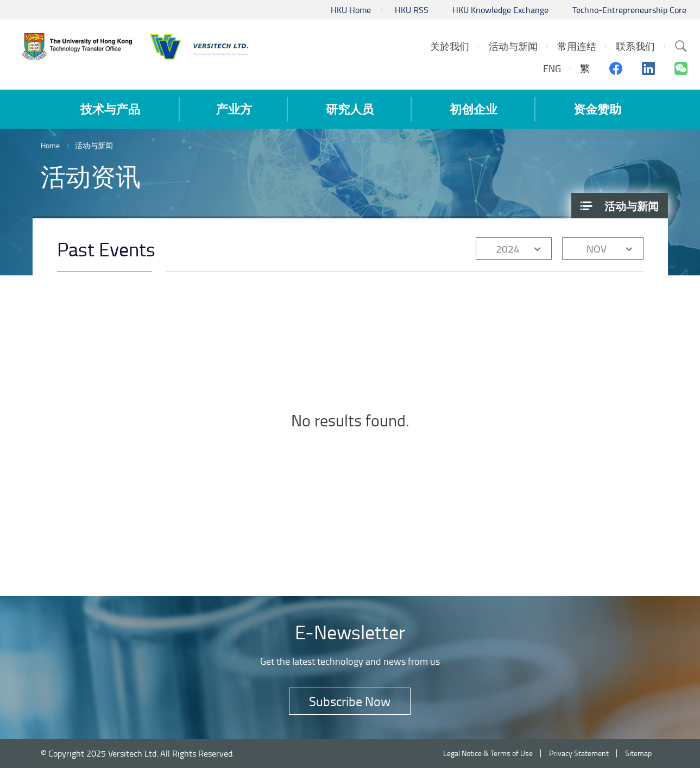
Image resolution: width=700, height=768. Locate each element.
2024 (508, 248)
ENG (552, 68)
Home (50, 145)
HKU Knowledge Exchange (500, 10)
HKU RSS (412, 10)
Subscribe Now (350, 701)
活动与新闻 (94, 145)
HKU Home (351, 10)
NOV (597, 248)
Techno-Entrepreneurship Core (629, 10)
